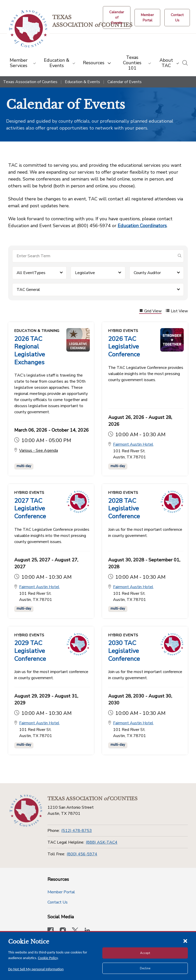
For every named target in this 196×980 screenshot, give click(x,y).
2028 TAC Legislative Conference (124, 508)
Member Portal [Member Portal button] (61, 891)
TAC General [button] (28, 290)
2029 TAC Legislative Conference (30, 650)
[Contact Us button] (177, 18)
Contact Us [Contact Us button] (58, 901)
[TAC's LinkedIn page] (87, 930)
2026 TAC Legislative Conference (124, 346)
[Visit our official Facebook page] (51, 930)
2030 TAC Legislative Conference (124, 650)
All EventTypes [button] (31, 273)
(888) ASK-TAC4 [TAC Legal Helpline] (102, 841)
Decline (145, 968)
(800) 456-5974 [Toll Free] (82, 853)
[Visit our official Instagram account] (63, 930)
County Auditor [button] (147, 273)
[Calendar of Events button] (117, 17)
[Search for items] (94, 256)
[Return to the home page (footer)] (26, 809)
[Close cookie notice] (185, 941)
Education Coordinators (142, 226)
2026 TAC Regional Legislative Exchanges (30, 350)
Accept (145, 953)
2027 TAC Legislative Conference (30, 508)
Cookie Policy (48, 958)
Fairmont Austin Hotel (133, 444)
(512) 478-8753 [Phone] (77, 829)
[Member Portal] (147, 18)
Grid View (150, 311)
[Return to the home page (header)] (28, 29)
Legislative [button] (85, 273)
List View (177, 311)
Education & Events (82, 82)
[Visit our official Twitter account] (75, 930)
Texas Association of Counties (30, 82)
